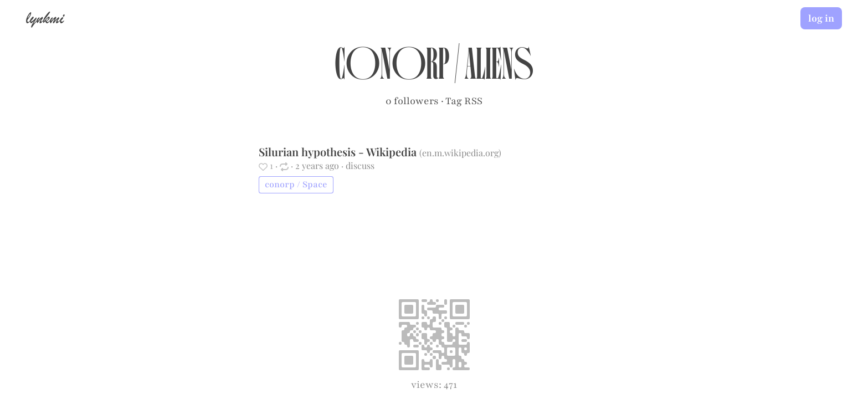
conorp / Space (296, 185)
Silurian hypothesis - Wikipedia (339, 152)
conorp (392, 70)
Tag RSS (464, 101)
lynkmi (45, 18)
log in (821, 18)
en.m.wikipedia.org (460, 153)
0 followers (412, 101)
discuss (360, 165)
